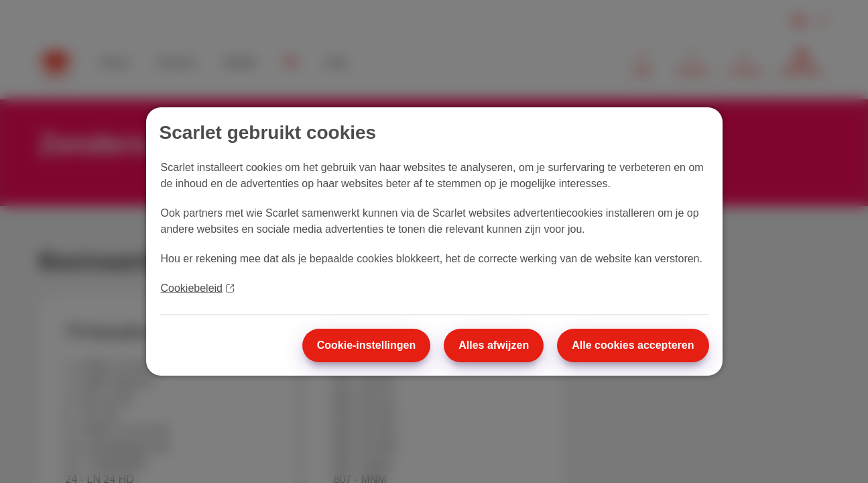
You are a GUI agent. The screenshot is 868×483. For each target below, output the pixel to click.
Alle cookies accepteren (633, 345)
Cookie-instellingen (367, 345)
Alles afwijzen (494, 345)
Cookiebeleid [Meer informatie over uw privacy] (198, 288)
